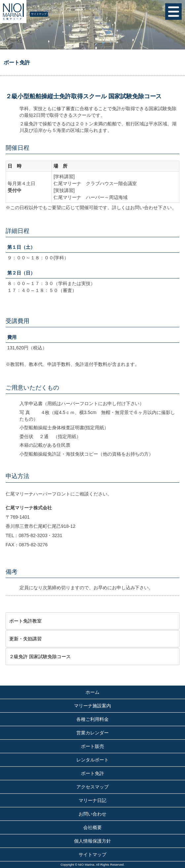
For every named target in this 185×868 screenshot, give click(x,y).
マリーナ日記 (92, 800)
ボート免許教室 (25, 621)
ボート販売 (92, 746)
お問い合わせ (92, 814)
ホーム (92, 692)
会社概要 (92, 827)
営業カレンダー (92, 733)
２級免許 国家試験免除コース (40, 657)
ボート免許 (92, 773)
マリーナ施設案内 (92, 706)
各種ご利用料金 (92, 719)
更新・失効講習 (25, 639)
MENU (173, 12)
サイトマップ (39, 14)
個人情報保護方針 (92, 841)
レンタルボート (92, 760)
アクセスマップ (92, 787)
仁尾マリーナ (13, 12)
